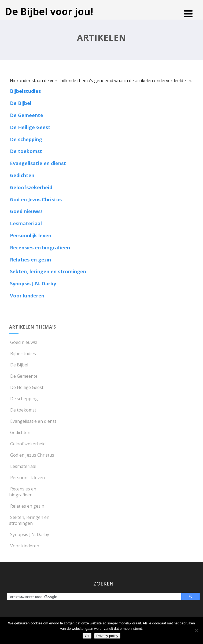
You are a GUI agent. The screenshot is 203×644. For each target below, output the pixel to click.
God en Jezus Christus (36, 199)
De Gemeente (27, 115)
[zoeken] (95, 597)
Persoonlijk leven (31, 235)
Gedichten (22, 175)
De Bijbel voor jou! (49, 11)
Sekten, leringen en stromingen (48, 271)
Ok (87, 636)
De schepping (26, 139)
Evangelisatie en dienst (38, 163)
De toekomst (26, 151)
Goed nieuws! (26, 211)
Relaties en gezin (30, 260)
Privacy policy (107, 636)
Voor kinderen (27, 296)
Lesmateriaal (26, 223)
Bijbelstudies (25, 91)
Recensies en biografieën (40, 248)
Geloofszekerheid (31, 187)
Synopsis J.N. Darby (33, 283)
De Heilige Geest (30, 127)
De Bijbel (21, 103)
